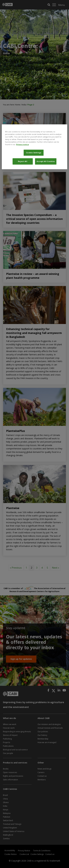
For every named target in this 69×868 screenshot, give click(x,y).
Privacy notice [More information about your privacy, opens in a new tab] (23, 145)
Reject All (23, 161)
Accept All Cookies (46, 161)
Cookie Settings (34, 153)
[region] (35, 147)
